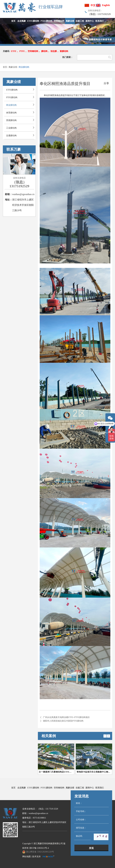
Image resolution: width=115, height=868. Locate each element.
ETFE (14, 51)
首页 (5, 67)
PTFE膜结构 (12, 97)
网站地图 (27, 857)
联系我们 (100, 788)
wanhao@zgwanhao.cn (23, 194)
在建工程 (80, 788)
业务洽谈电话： (95, 11)
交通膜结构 (11, 136)
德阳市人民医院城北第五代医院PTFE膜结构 (63, 721)
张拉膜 (54, 51)
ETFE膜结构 (12, 90)
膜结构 (44, 51)
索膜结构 (64, 51)
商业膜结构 (24, 67)
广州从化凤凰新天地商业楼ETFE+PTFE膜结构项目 (66, 717)
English (106, 5)
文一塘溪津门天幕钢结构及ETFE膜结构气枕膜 (57, 772)
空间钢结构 (33, 51)
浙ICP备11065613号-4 (39, 848)
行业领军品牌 (51, 7)
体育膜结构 (11, 113)
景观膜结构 (11, 120)
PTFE (22, 51)
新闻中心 (90, 788)
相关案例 (49, 736)
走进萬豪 (22, 788)
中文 (93, 5)
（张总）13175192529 (19, 184)
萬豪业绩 (13, 67)
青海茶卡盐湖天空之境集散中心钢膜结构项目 (94, 772)
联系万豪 (14, 149)
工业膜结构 (11, 128)
